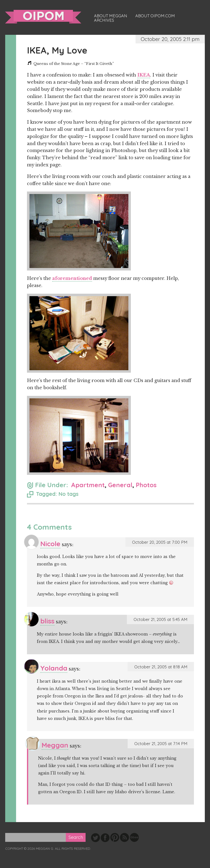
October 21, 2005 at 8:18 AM (161, 667)
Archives (104, 20)
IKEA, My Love (57, 50)
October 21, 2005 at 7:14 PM (161, 743)
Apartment (88, 485)
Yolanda (54, 668)
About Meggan (111, 16)
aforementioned (72, 278)
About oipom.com (155, 16)
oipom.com (43, 17)
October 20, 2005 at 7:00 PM (160, 542)
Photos (146, 485)
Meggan (55, 745)
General (120, 485)
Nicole (50, 544)
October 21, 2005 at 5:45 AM (160, 619)
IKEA (144, 75)
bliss (47, 621)
